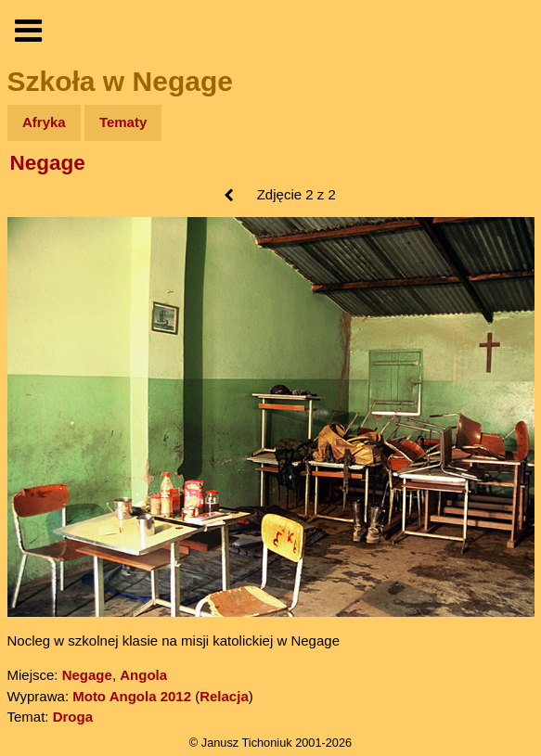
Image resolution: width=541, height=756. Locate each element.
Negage (48, 163)
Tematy (123, 122)
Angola (143, 675)
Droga (73, 717)
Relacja (224, 696)
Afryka (44, 122)
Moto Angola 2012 (132, 696)
